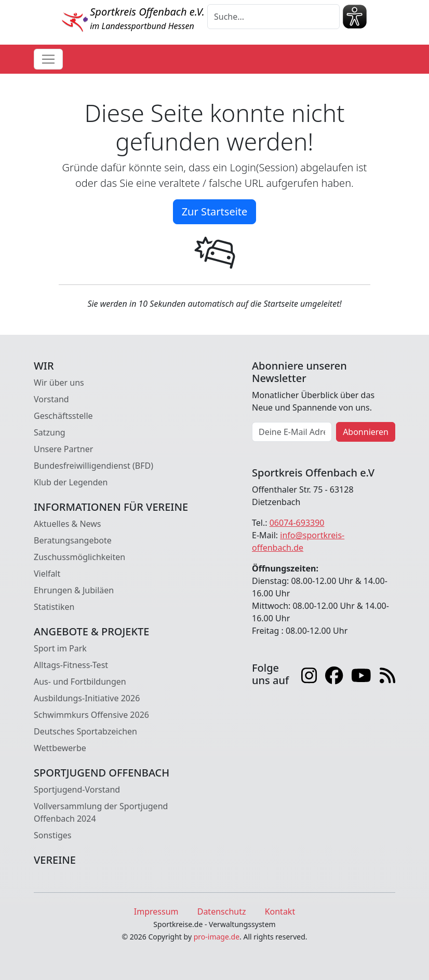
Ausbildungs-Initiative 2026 (87, 698)
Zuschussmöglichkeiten (79, 557)
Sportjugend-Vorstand (77, 790)
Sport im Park (60, 648)
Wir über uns (59, 383)
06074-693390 (297, 523)
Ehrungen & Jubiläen (74, 590)
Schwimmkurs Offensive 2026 (91, 715)
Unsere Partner (63, 449)
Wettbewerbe (60, 748)
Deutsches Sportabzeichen (85, 731)
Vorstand (51, 399)
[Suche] (273, 17)
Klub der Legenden (71, 482)
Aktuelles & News (68, 524)
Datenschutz (222, 911)
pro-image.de (217, 937)
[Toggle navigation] (48, 59)
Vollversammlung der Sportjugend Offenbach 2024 (101, 812)
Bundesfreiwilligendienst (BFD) (93, 466)
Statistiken (54, 607)
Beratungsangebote (73, 540)
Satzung (50, 432)
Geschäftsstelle (63, 416)
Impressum (156, 911)
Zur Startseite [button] (215, 212)
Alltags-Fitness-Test (71, 665)
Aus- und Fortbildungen (80, 682)
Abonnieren (366, 432)
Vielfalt (47, 574)
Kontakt (280, 911)
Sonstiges (52, 835)
